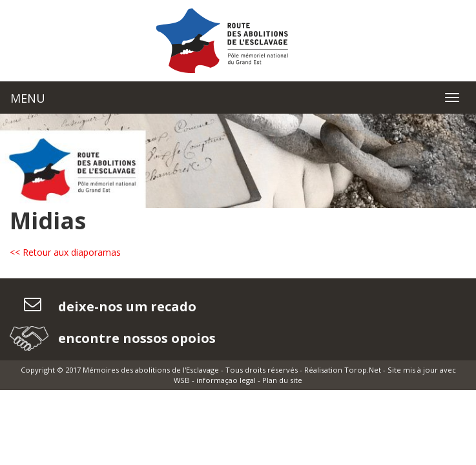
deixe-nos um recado (126, 306)
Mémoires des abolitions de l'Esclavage (151, 370)
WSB (182, 380)
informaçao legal (226, 380)
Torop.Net (363, 370)
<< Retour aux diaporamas (65, 252)
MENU (28, 98)
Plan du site (282, 380)
